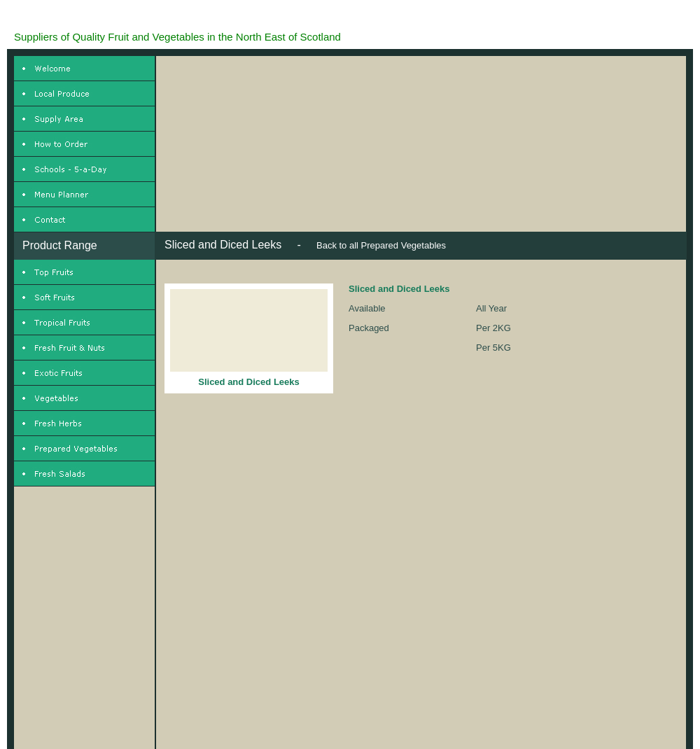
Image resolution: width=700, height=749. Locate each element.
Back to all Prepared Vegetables (381, 245)
